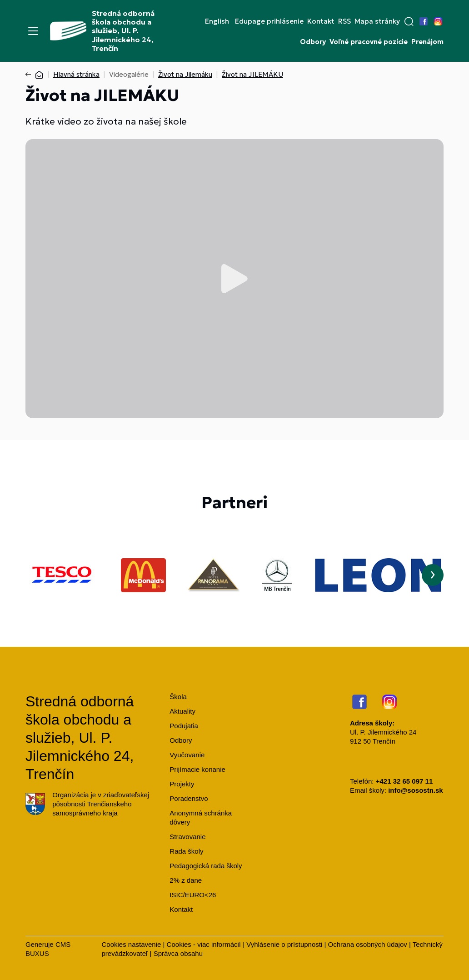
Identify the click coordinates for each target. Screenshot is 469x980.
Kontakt (321, 21)
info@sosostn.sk (415, 790)
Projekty (182, 784)
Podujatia (184, 726)
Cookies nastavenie (131, 944)
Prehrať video (234, 279)
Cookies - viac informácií (204, 944)
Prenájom (427, 42)
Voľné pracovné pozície (369, 42)
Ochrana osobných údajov (368, 944)
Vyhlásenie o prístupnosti (284, 944)
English (217, 21)
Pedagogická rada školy (206, 866)
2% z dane (186, 880)
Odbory (313, 42)
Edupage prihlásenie (269, 21)
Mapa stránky (377, 21)
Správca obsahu (178, 953)
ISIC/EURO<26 (193, 895)
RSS (344, 21)
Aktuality (182, 711)
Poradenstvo (189, 798)
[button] (409, 21)
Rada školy (186, 851)
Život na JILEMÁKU (252, 74)
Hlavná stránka (76, 74)
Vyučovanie (187, 755)
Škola (178, 697)
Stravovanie (187, 837)
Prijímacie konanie (197, 769)
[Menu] (33, 31)
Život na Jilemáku (185, 74)
